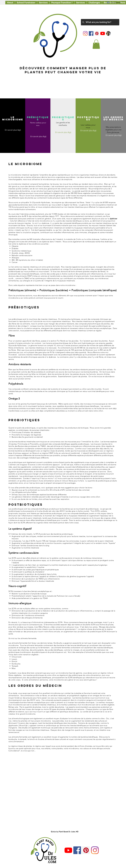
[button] (96, 44)
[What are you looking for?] (100, 22)
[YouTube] (103, 33)
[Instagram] (85, 33)
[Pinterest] (97, 33)
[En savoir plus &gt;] (13, 130)
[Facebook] (91, 33)
